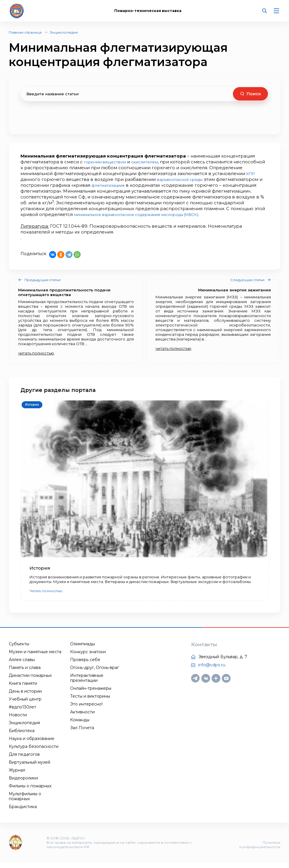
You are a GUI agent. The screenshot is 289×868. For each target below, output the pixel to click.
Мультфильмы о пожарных (25, 802)
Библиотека (22, 736)
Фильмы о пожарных (30, 792)
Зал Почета (82, 734)
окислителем (154, 162)
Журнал (17, 776)
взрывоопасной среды (229, 179)
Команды (80, 726)
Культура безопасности (34, 752)
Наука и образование (32, 744)
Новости (18, 721)
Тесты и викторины (90, 702)
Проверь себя (85, 665)
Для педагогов (24, 760)
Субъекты (19, 650)
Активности (82, 718)
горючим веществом (109, 162)
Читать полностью (46, 597)
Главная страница (25, 32)
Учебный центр (25, 705)
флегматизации (170, 185)
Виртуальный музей (30, 768)
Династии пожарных (30, 681)
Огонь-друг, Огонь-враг (95, 673)
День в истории (25, 697)
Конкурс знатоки (88, 658)
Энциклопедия (64, 32)
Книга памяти (23, 689)
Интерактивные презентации (87, 684)
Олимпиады (83, 650)
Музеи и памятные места (35, 658)
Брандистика (23, 812)
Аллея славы (22, 665)
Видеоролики (23, 784)
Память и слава (25, 673)
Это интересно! (86, 710)
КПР (59, 179)
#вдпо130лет (23, 713)
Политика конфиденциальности (260, 850)
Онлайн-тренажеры (91, 694)
